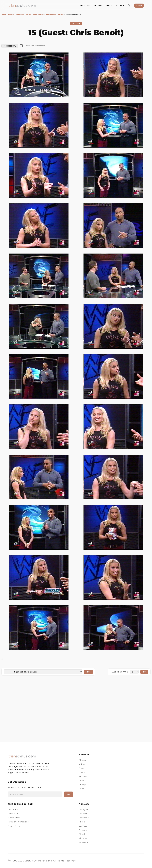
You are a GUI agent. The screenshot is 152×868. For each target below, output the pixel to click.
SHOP (109, 6)
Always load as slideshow (33, 46)
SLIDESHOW (10, 46)
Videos (82, 764)
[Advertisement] (76, 709)
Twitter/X (83, 814)
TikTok (82, 822)
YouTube (83, 826)
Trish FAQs (13, 809)
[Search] (129, 6)
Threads (83, 830)
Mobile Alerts (14, 818)
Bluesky (83, 834)
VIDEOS (98, 6)
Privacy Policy (14, 826)
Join (68, 794)
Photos (82, 760)
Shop (81, 768)
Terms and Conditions (18, 822)
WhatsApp (84, 842)
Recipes (83, 776)
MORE (120, 6)
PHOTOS (85, 6)
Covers (82, 780)
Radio (82, 789)
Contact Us (13, 814)
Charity (82, 785)
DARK (139, 6)
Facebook (84, 818)
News (82, 772)
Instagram (84, 809)
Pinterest (83, 838)
